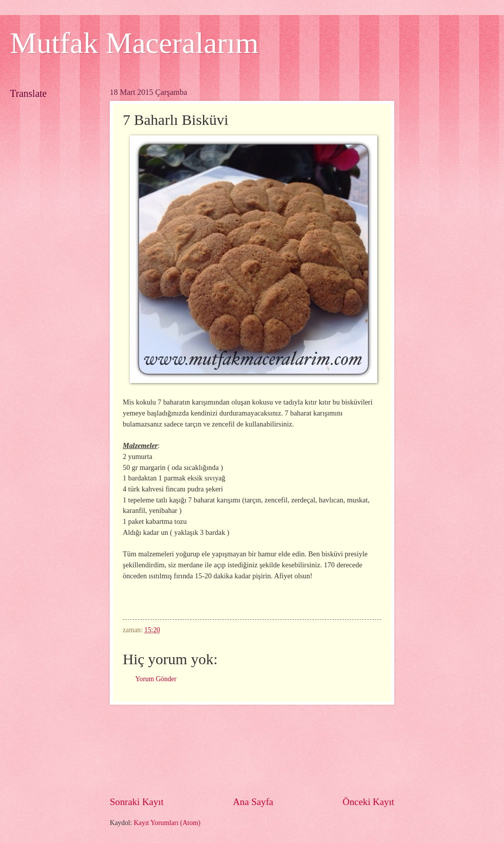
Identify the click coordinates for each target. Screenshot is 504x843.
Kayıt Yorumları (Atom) (167, 823)
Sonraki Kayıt (137, 802)
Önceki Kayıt (368, 802)
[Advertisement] (252, 750)
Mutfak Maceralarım (134, 43)
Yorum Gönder (156, 679)
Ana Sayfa (253, 802)
